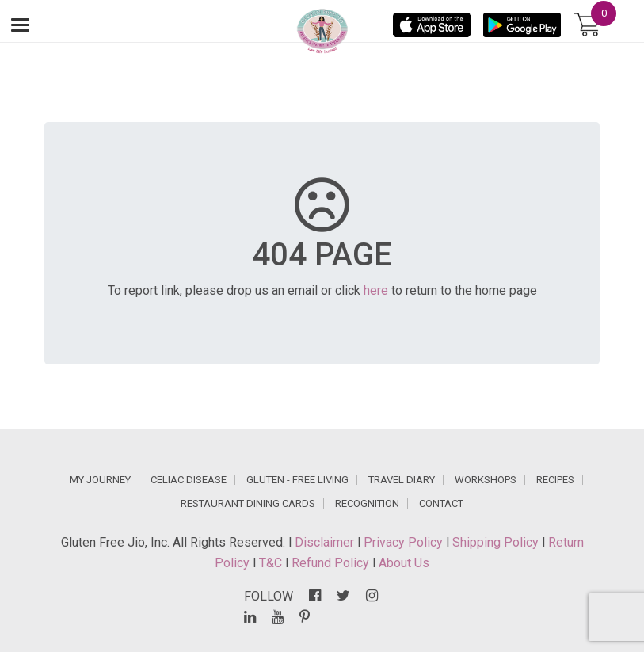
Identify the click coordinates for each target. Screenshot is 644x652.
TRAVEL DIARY (402, 480)
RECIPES (555, 480)
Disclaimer (326, 542)
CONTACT (441, 503)
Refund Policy (332, 563)
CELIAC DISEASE (189, 480)
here (376, 290)
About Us (404, 563)
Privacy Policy (405, 542)
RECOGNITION (367, 503)
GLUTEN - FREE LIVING (297, 480)
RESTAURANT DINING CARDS (248, 503)
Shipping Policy (497, 542)
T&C (272, 563)
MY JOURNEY (100, 480)
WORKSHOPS (486, 480)
